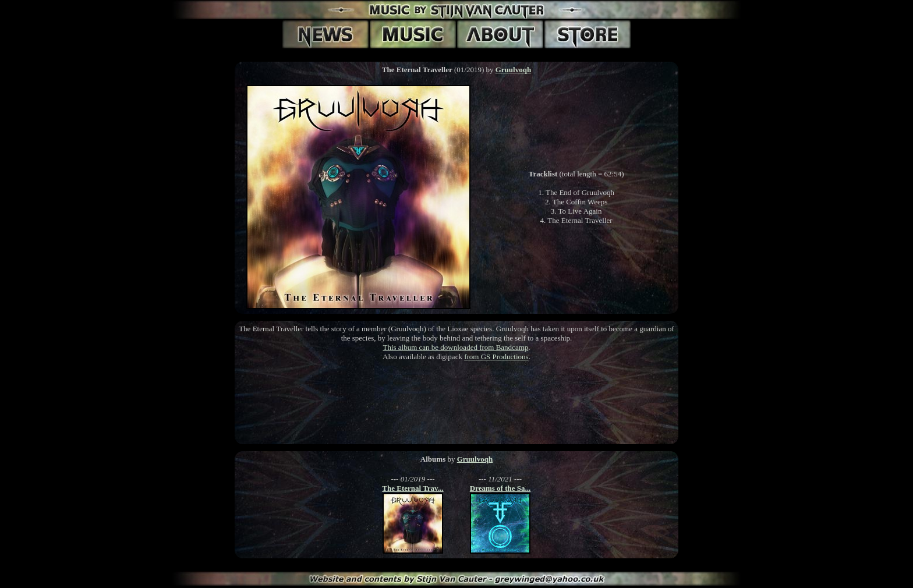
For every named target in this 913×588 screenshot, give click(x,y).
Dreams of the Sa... (500, 488)
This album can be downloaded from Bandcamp (455, 347)
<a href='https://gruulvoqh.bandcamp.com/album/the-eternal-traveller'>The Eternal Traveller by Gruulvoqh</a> (456, 406)
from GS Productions (496, 357)
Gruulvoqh (513, 70)
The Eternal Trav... (413, 488)
